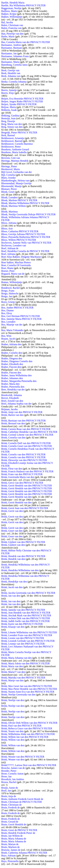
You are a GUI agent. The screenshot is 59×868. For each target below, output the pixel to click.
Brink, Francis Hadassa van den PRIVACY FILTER (27, 471)
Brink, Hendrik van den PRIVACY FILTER (23, 556)
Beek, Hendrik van (11, 73)
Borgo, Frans (8, 291)
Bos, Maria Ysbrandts (12, 330)
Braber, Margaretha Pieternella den (19, 381)
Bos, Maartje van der (12, 325)
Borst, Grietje (8, 302)
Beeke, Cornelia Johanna (14, 82)
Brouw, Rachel (9, 782)
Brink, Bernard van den (13, 423)
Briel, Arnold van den (12, 401)
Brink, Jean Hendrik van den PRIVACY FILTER (26, 613)
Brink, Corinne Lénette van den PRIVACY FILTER (27, 435)
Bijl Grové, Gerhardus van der (17, 172)
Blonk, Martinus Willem (14, 206)
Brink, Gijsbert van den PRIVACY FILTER (23, 542)
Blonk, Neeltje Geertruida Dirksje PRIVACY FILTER (28, 214)
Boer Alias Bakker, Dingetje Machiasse (21, 257)
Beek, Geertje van (10, 70)
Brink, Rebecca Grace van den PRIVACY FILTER (27, 728)
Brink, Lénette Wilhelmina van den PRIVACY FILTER (29, 632)
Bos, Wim (6, 336)
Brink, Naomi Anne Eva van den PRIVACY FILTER (28, 692)
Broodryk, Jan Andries (13, 779)
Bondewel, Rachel (10, 288)
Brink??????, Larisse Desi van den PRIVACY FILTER (29, 765)
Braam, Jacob (8, 339)
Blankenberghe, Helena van (15, 181)
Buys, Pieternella (10, 861)
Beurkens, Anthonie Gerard (15, 149)
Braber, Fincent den (11, 367)
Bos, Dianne (7, 310)
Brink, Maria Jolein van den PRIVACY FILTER (25, 663)
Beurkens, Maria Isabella (14, 152)
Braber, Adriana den (11, 344)
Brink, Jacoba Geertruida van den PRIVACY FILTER (28, 593)
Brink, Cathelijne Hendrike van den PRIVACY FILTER (29, 432)
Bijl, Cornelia (8, 175)
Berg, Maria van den (12, 124)
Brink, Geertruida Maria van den (18, 477)
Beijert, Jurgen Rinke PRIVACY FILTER (22, 101)
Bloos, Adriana (9, 223)
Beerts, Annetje (9, 90)
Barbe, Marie (8, 36)
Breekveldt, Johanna (12, 395)
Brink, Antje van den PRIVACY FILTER (22, 412)
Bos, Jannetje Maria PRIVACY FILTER (21, 319)
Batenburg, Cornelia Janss (14, 65)
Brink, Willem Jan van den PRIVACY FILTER (25, 737)
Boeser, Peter (8, 271)
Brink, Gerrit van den (12, 511)
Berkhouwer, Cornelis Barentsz (17, 144)
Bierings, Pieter (9, 166)
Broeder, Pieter (9, 771)
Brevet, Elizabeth (10, 398)
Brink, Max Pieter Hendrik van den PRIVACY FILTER (29, 689)
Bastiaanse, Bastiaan (12, 48)
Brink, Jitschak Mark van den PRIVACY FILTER (26, 615)
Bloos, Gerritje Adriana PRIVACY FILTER (23, 234)
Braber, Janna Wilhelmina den (16, 375)
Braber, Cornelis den (12, 353)
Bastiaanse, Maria (10, 62)
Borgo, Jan (7, 296)
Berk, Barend (8, 135)
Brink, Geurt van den (12, 531)
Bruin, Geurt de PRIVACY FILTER (19, 830)
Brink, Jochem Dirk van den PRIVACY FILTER (26, 618)
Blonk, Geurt (8, 192)
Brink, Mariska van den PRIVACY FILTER (23, 678)
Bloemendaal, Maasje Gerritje (16, 183)
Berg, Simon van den (12, 127)
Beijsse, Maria (8, 107)
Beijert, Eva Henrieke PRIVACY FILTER (22, 99)
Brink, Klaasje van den (13, 627)
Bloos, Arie (7, 229)
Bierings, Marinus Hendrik (15, 161)
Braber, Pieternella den (13, 387)
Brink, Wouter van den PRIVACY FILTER (23, 757)
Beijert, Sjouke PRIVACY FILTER (19, 104)
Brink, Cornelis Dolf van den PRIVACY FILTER (26, 443)
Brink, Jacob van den (12, 587)
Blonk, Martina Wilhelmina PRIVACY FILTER (25, 203)
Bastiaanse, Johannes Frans (15, 56)
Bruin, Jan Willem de (12, 836)
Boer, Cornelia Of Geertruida (16, 265)
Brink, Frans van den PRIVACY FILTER (22, 474)
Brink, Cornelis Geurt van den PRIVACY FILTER (27, 446)
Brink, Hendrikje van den (14, 582)
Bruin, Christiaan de (11, 805)
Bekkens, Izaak (9, 110)
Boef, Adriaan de (10, 248)
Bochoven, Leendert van (14, 245)
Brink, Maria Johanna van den (16, 658)
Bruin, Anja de (9, 796)
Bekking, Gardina (10, 116)
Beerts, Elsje (8, 93)
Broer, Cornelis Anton (12, 774)
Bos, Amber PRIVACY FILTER (17, 308)
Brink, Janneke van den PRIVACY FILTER (23, 610)
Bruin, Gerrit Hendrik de (14, 824)
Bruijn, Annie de (10, 788)
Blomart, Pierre (9, 189)
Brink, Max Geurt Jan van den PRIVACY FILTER (27, 686)
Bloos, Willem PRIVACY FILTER (19, 240)
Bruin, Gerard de (10, 822)
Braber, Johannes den (12, 378)
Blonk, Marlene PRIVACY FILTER (19, 200)
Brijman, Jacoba (9, 409)
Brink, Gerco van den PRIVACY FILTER (22, 483)
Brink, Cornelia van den (13, 438)
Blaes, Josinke (8, 178)
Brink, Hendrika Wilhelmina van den (20, 570)
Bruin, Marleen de (10, 847)
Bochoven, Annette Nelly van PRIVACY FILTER (26, 243)
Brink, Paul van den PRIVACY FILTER (21, 726)
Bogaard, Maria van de (13, 274)
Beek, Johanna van (11, 76)
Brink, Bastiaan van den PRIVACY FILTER (23, 421)
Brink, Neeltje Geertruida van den (18, 695)
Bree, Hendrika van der (13, 390)
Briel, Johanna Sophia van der (16, 404)
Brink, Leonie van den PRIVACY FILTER (23, 638)
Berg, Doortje (8, 121)
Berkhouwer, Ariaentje (13, 138)
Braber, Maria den (10, 384)
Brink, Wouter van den (13, 759)
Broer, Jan (6, 776)
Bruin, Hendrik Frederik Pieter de (18, 833)
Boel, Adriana (8, 254)
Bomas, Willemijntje (12, 282)
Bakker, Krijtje (9, 14)
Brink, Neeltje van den (13, 700)
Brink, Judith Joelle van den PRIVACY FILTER (25, 621)
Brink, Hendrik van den (13, 559)
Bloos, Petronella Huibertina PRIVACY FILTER (26, 237)
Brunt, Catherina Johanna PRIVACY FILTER (24, 853)
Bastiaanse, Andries (11, 45)
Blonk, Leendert (9, 197)
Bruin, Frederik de (11, 808)
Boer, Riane (7, 268)
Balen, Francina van (11, 28)
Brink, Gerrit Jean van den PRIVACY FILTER (25, 508)
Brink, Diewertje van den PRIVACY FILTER (24, 460)
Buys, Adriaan (8, 856)
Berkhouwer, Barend (12, 141)
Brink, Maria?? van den (13, 672)
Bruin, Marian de (10, 844)
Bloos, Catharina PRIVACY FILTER (20, 231)
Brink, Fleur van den (12, 469)
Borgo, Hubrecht (10, 293)
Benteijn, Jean (8, 118)
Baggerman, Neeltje (11, 8)
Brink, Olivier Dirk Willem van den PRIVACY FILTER (29, 723)
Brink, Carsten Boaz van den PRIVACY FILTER (26, 429)
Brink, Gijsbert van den (13, 545)
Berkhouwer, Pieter (11, 147)
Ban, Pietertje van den (12, 34)
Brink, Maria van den (12, 666)
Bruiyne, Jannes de (11, 850)
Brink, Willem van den (13, 740)
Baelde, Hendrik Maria (13, 3)
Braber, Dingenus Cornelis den (17, 361)
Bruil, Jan (6, 791)
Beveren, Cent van (11, 158)
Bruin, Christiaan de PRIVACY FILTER (22, 802)
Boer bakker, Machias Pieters (16, 262)
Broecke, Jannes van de (13, 768)
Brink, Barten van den (12, 415)
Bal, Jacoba (7, 22)
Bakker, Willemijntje (12, 17)
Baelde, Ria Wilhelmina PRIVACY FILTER (23, 5)
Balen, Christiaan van (12, 25)
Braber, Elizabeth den (12, 364)
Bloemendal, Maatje (11, 186)
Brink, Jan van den (11, 596)
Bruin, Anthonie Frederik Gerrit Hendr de (22, 799)
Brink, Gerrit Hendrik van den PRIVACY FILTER (27, 486)
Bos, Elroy (7, 313)
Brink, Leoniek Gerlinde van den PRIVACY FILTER (28, 641)
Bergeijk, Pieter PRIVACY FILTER (19, 133)
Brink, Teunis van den (12, 731)
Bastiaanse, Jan (9, 53)
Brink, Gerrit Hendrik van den (16, 497)
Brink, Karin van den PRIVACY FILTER (22, 624)
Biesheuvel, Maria (10, 169)
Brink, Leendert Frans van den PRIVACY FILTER (27, 635)
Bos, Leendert (8, 322)
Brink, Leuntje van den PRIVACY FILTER (23, 644)
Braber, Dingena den (12, 358)
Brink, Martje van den (12, 680)
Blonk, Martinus (10, 212)
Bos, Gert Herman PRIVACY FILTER (21, 316)
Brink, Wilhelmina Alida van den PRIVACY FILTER (28, 734)
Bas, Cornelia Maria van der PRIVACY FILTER (26, 42)
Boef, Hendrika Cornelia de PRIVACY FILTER (25, 251)
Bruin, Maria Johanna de (14, 839)
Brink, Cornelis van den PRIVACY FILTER (23, 454)
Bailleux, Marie (9, 11)
